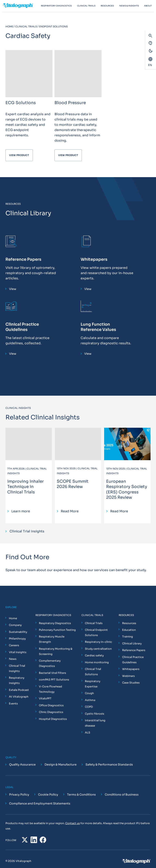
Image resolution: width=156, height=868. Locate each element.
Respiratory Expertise (99, 681)
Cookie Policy (48, 789)
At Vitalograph (18, 696)
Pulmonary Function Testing (57, 630)
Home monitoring (97, 662)
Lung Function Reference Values (98, 327)
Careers (14, 645)
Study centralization (98, 649)
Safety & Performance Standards (109, 759)
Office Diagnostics (51, 705)
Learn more (21, 511)
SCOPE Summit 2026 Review (73, 484)
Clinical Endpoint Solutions (96, 632)
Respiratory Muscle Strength (51, 639)
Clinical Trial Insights (17, 668)
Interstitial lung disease (95, 718)
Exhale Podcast (19, 690)
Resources (129, 623)
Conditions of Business (122, 789)
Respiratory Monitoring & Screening (55, 651)
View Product (19, 155)
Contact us (73, 818)
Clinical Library (132, 643)
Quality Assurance (22, 759)
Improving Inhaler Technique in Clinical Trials (26, 486)
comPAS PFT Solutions (54, 679)
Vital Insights (17, 652)
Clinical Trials (93, 623)
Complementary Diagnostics (50, 663)
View (13, 289)
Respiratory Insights (16, 680)
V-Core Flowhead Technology (50, 689)
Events (13, 703)
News (12, 659)
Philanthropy (17, 638)
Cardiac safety (94, 655)
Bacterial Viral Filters (52, 673)
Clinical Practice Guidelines (22, 327)
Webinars (128, 676)
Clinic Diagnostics (51, 712)
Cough (89, 688)
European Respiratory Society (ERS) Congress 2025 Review (127, 489)
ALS (87, 727)
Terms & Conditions (81, 789)
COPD (89, 701)
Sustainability (18, 632)
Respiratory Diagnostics (55, 623)
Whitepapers (94, 259)
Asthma (90, 695)
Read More (70, 511)
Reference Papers (23, 259)
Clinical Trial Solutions (93, 671)
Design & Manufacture (61, 759)
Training (127, 636)
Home (13, 618)
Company (15, 625)
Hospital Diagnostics (53, 719)
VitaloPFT (45, 698)
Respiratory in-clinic (98, 642)
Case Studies (131, 682)
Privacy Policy (19, 789)
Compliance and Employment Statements (40, 798)
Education (129, 630)
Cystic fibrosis (94, 708)
